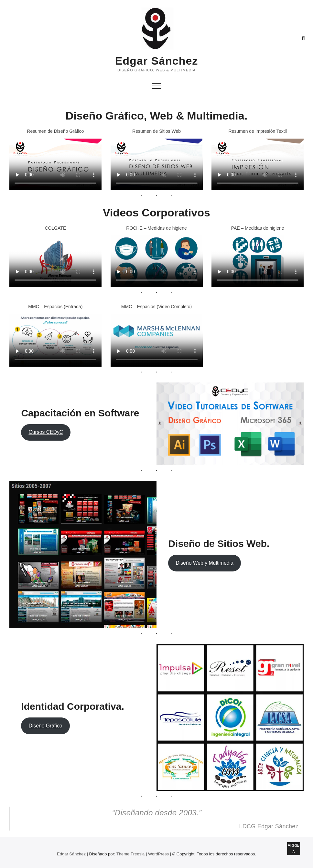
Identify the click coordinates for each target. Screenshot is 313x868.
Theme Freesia (130, 854)
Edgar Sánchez (157, 61)
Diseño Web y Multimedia (204, 563)
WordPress (158, 854)
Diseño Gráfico (45, 726)
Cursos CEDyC (46, 432)
